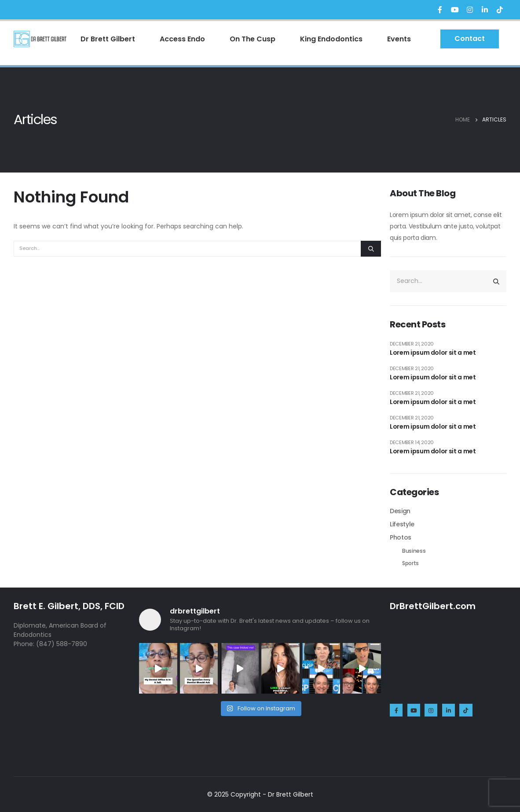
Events (399, 39)
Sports (410, 563)
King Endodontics (331, 39)
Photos (401, 537)
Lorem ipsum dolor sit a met (433, 353)
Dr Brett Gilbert (108, 39)
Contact (470, 39)
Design (400, 511)
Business (414, 551)
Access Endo (182, 39)
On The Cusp (253, 39)
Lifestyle (402, 524)
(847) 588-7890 (62, 644)
